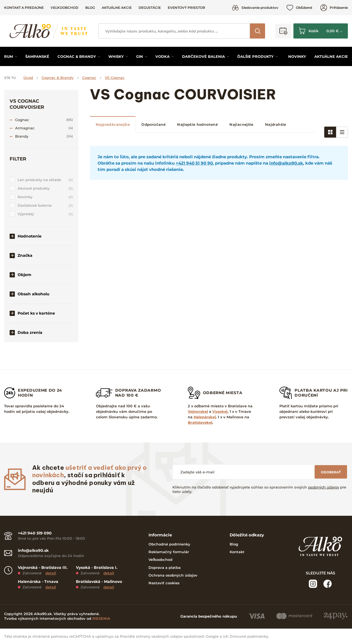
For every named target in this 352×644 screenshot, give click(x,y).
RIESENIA (101, 618)
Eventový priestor (186, 8)
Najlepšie (197, 124)
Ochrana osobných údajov (173, 575)
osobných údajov (324, 487)
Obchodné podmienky (169, 544)
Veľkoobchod (64, 8)
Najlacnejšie (241, 124)
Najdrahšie (276, 124)
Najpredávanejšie (113, 124)
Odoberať (331, 472)
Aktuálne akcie (117, 8)
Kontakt (237, 552)
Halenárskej (205, 417)
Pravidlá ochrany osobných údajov (151, 636)
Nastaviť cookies (164, 583)
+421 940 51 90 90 (194, 163)
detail (51, 573)
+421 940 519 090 (35, 533)
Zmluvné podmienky (249, 636)
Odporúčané (153, 124)
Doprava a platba (165, 567)
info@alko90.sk (286, 163)
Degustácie (150, 8)
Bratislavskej (200, 422)
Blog (90, 8)
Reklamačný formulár (169, 552)
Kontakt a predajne (24, 8)
